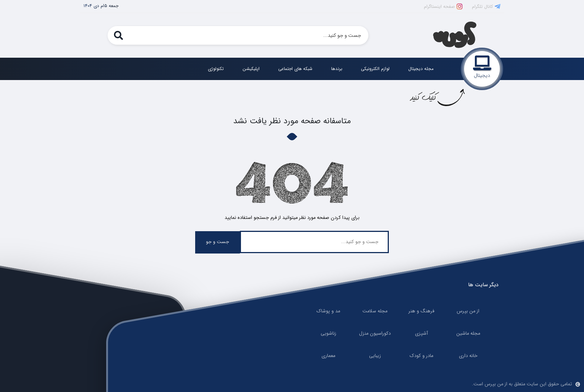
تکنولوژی (216, 69)
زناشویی (328, 334)
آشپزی (421, 334)
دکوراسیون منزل (375, 334)
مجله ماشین (468, 334)
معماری (328, 356)
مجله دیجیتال (421, 69)
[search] (118, 35)
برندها (337, 69)
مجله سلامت (375, 311)
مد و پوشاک (328, 311)
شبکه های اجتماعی (295, 69)
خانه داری (468, 356)
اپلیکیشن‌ (251, 69)
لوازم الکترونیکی (375, 69)
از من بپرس (468, 311)
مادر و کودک (421, 356)
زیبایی (375, 356)
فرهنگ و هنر (421, 311)
